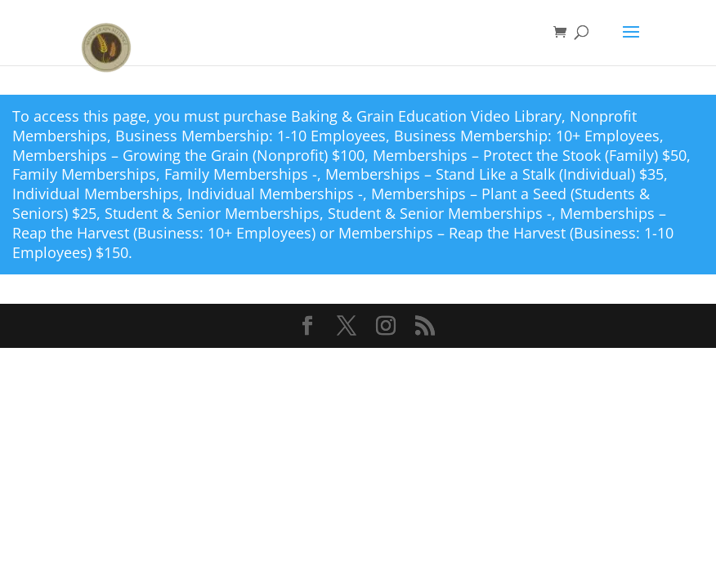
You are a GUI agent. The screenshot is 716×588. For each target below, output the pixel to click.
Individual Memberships (96, 194)
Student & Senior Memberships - (440, 213)
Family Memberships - (241, 174)
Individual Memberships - (275, 194)
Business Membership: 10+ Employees (527, 136)
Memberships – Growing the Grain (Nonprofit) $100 (188, 155)
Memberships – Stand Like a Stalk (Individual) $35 (494, 174)
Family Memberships (84, 174)
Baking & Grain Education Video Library (426, 116)
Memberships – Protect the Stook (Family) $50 (530, 155)
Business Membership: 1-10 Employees (251, 136)
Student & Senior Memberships (212, 213)
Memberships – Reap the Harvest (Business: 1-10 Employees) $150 (343, 243)
